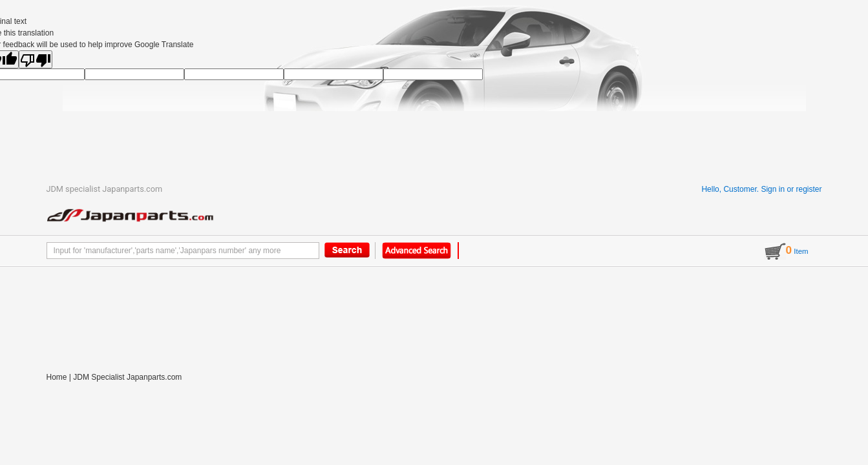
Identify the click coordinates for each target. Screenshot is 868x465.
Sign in (773, 189)
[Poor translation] (36, 59)
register (809, 189)
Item (786, 251)
